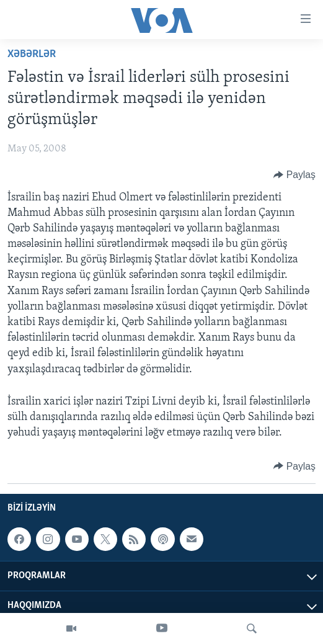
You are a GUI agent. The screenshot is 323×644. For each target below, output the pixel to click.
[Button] (294, 175)
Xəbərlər (32, 54)
